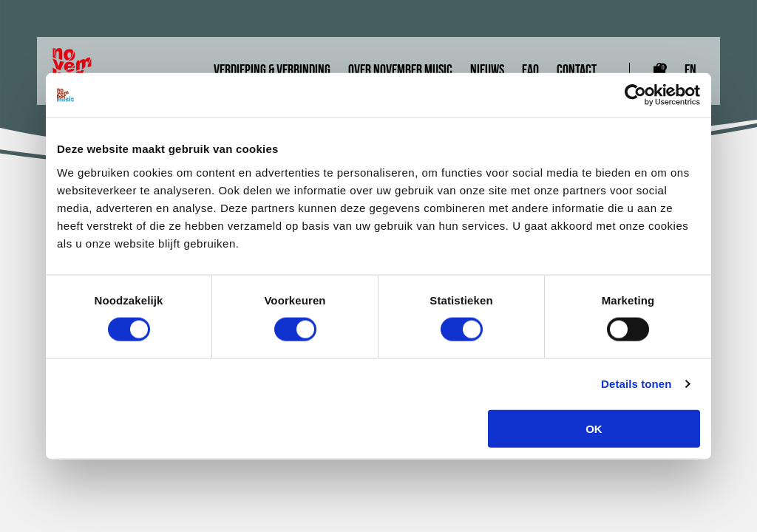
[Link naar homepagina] (81, 71)
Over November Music (400, 71)
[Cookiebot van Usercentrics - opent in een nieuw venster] (635, 95)
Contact (577, 71)
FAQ (530, 71)
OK (594, 428)
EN (690, 71)
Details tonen (636, 384)
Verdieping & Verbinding (272, 71)
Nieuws (487, 71)
